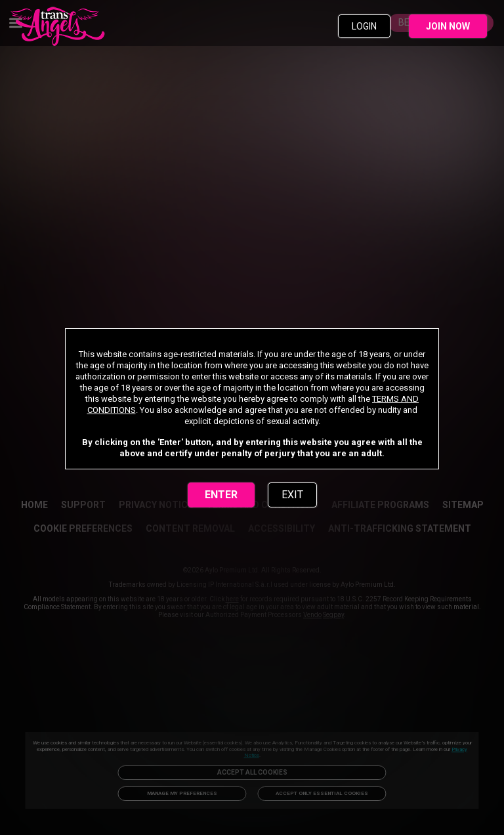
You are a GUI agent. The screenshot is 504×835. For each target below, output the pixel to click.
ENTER (221, 495)
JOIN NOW (448, 26)
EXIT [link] (292, 495)
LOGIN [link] (364, 26)
